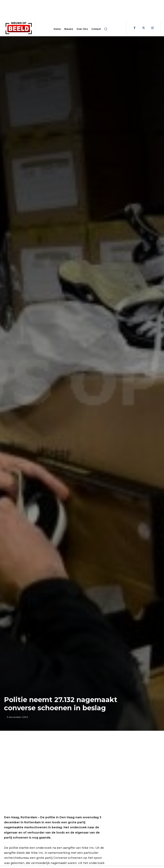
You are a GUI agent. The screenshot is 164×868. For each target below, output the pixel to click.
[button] (106, 29)
